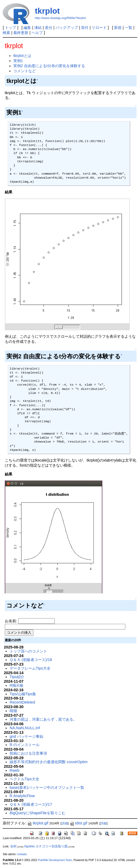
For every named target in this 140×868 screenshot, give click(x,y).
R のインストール (25, 745)
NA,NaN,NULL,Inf (25, 728)
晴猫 (13, 711)
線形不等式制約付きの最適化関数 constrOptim (49, 762)
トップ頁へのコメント (28, 651)
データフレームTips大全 (30, 668)
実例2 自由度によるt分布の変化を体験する (49, 66)
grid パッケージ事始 (26, 736)
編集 (27, 28)
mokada (22, 854)
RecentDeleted (22, 702)
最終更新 (21, 33)
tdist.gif (79, 823)
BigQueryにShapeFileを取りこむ (38, 813)
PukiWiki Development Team (55, 860)
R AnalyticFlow (22, 796)
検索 (6, 33)
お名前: (11, 621)
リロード (99, 28)
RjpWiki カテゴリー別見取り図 (46, 846)
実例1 (18, 61)
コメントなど (25, 71)
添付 (85, 28)
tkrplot (47, 11)
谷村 (13, 846)
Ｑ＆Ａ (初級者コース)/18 (31, 660)
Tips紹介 (17, 677)
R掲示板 (17, 685)
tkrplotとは (22, 56)
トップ (10, 28)
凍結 (38, 28)
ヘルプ (37, 33)
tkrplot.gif (38, 823)
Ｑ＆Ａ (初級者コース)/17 (31, 804)
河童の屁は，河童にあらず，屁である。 (43, 719)
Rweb (15, 770)
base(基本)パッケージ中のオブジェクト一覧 (47, 788)
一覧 (129, 28)
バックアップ (67, 28)
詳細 (65, 823)
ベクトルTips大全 (24, 779)
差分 (49, 28)
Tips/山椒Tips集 (23, 694)
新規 (118, 28)
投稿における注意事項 (28, 753)
